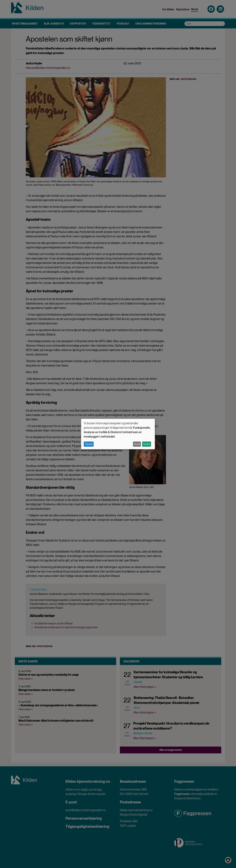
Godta (146, 444)
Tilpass (89, 444)
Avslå (137, 444)
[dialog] (118, 434)
